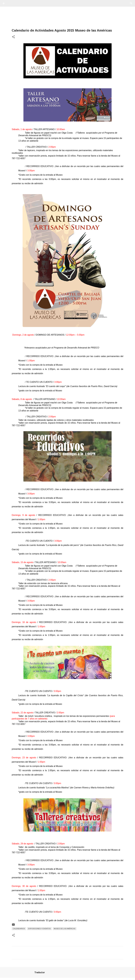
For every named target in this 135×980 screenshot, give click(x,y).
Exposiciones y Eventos (39, 929)
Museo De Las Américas (65, 929)
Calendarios (19, 929)
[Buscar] (12, 3)
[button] (13, 37)
